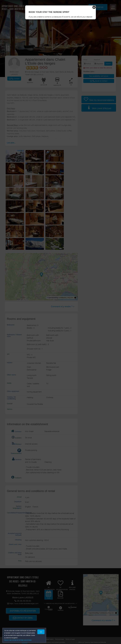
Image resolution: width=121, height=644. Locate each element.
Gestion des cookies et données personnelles (18, 640)
